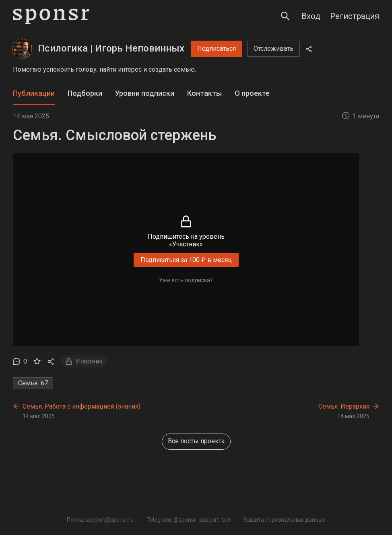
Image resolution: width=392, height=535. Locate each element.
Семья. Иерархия (344, 406)
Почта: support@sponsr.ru (100, 520)
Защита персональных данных (284, 520)
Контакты (204, 93)
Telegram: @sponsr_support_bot (189, 520)
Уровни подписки (145, 93)
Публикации (34, 93)
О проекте (252, 93)
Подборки (85, 93)
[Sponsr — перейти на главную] (51, 16)
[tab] (34, 94)
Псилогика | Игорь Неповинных (111, 48)
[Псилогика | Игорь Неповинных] (22, 49)
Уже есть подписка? (186, 280)
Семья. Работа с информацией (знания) (81, 406)
